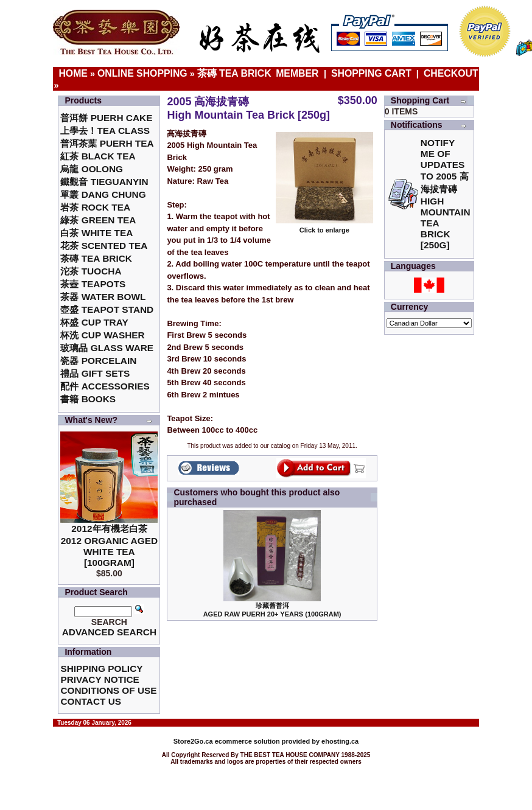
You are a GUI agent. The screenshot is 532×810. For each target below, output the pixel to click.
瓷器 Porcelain (98, 361)
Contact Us (91, 701)
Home (73, 73)
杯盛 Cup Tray (94, 322)
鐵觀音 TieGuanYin (104, 182)
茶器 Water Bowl (103, 297)
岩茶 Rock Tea (95, 207)
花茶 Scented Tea (104, 246)
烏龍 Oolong (92, 169)
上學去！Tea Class (105, 131)
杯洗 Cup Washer (102, 335)
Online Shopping (142, 73)
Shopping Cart (371, 73)
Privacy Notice (100, 679)
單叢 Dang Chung (103, 194)
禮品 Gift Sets (95, 373)
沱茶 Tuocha (91, 271)
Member (299, 73)
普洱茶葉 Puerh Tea (107, 143)
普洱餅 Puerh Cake (106, 118)
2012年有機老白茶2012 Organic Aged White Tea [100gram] (109, 546)
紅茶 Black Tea (98, 156)
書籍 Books (88, 399)
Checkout (451, 73)
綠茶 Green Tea (98, 220)
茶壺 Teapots (93, 284)
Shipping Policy (101, 669)
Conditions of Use (108, 690)
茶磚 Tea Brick (234, 73)
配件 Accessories (105, 386)
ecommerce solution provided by (247, 741)
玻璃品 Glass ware (107, 348)
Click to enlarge (324, 227)
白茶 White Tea (96, 233)
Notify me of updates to (446, 194)
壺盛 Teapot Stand (107, 309)
